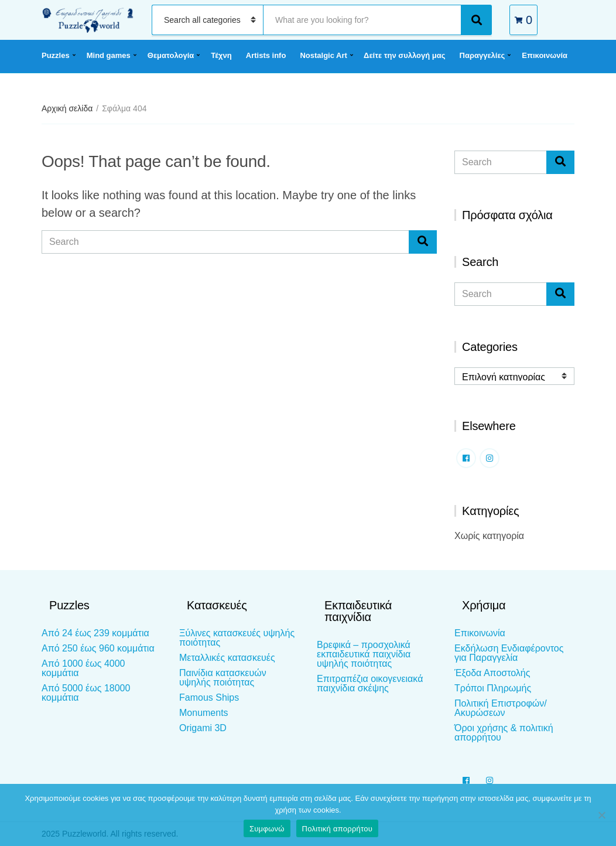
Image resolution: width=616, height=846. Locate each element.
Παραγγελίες (482, 55)
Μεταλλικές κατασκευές (227, 658)
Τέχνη (221, 55)
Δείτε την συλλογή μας (404, 55)
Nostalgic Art (323, 55)
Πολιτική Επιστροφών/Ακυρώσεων (501, 708)
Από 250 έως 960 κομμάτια (98, 648)
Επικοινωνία (545, 55)
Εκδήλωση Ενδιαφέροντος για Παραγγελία (509, 653)
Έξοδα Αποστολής (492, 673)
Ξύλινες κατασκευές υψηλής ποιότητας (237, 638)
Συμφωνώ (267, 829)
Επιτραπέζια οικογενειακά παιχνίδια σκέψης (370, 683)
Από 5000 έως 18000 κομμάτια (86, 693)
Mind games (109, 55)
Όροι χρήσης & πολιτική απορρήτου (504, 733)
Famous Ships (209, 697)
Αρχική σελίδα (67, 108)
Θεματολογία (171, 55)
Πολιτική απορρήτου (337, 829)
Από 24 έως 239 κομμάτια (95, 633)
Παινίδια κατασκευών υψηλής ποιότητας (223, 678)
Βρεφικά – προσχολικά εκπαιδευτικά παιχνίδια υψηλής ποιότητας (364, 654)
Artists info (266, 55)
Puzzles (56, 55)
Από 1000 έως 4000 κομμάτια (83, 668)
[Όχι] (601, 815)
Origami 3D (203, 728)
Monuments (204, 713)
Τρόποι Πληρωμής (493, 688)
